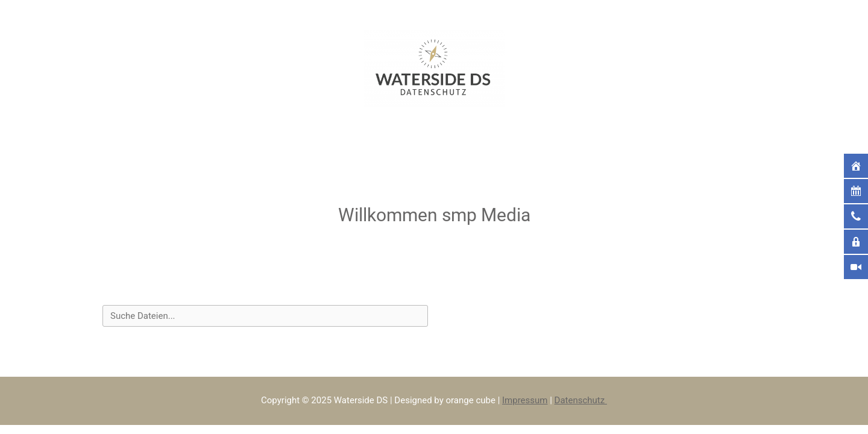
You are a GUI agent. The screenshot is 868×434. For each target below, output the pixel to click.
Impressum (525, 400)
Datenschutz (581, 400)
